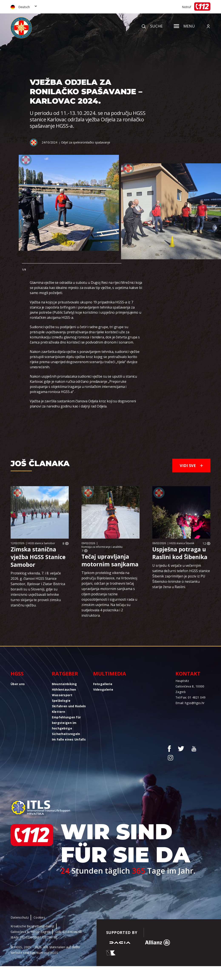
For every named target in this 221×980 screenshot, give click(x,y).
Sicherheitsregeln (66, 734)
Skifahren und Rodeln (69, 706)
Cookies (39, 917)
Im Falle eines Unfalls (69, 739)
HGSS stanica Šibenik (182, 543)
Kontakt (188, 673)
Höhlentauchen (64, 689)
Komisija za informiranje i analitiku (102, 547)
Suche (152, 26)
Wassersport (62, 695)
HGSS (17, 673)
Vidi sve (191, 465)
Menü (184, 26)
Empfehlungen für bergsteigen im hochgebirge (66, 723)
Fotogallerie (103, 684)
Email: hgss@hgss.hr (190, 703)
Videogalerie (103, 689)
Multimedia (110, 673)
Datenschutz (20, 917)
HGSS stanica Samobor (41, 543)
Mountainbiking (64, 684)
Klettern (58, 712)
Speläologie (61, 701)
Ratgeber (65, 673)
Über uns (18, 684)
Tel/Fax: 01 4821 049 (190, 697)
